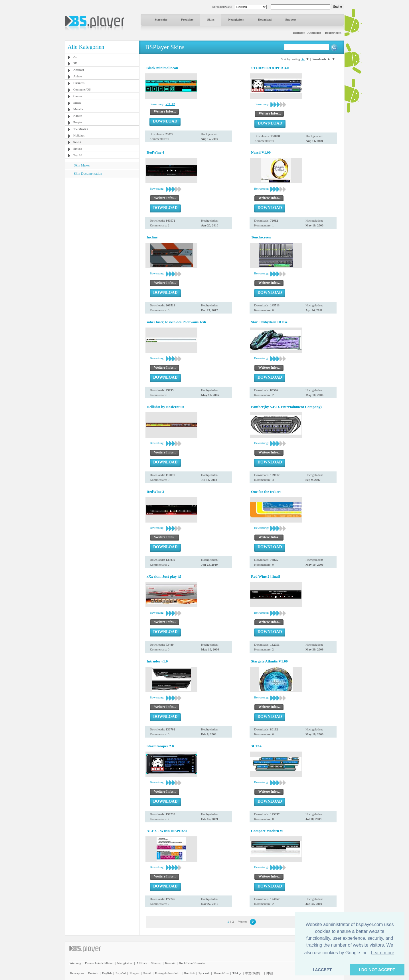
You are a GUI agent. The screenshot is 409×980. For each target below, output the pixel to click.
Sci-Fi (77, 142)
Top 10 (78, 155)
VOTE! (170, 104)
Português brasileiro (168, 973)
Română (190, 973)
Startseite (161, 19)
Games (78, 96)
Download (265, 19)
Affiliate (142, 963)
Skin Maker (82, 165)
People (78, 122)
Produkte (187, 19)
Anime (78, 76)
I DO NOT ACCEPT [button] (377, 970)
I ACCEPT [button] (322, 970)
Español (121, 973)
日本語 (269, 973)
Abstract (79, 70)
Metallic (79, 109)
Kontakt (170, 963)
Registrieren (333, 33)
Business (79, 83)
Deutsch (93, 973)
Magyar (134, 973)
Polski (147, 973)
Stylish (78, 148)
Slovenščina (221, 973)
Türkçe (237, 973)
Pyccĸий (204, 973)
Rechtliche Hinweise (192, 963)
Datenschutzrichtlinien (99, 963)
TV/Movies (81, 129)
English (107, 973)
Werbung (75, 963)
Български (77, 973)
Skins (211, 19)
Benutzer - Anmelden (307, 33)
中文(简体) (253, 973)
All (75, 57)
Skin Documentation (88, 174)
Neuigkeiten (236, 19)
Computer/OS (82, 89)
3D (75, 63)
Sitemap (156, 963)
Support (291, 19)
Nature (78, 116)
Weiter (243, 921)
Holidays (79, 135)
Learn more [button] (382, 953)
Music (77, 103)
